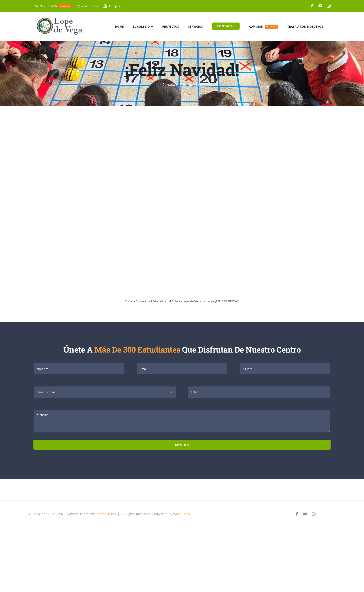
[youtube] (320, 6)
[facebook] (312, 6)
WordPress (182, 514)
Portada (169, 85)
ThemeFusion (106, 514)
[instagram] (329, 6)
